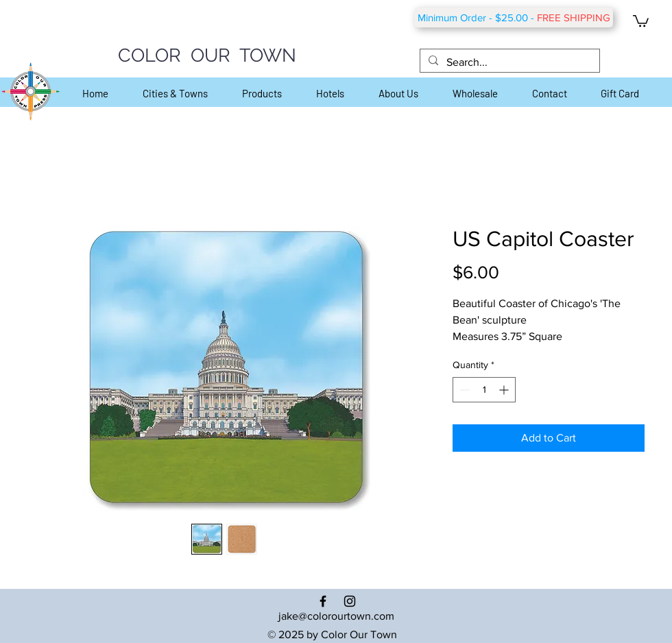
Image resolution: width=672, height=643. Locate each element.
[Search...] (508, 62)
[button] (641, 20)
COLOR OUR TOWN (207, 55)
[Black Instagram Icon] (350, 601)
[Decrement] (463, 390)
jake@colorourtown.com (336, 616)
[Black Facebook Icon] (323, 601)
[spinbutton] (484, 390)
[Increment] (505, 390)
